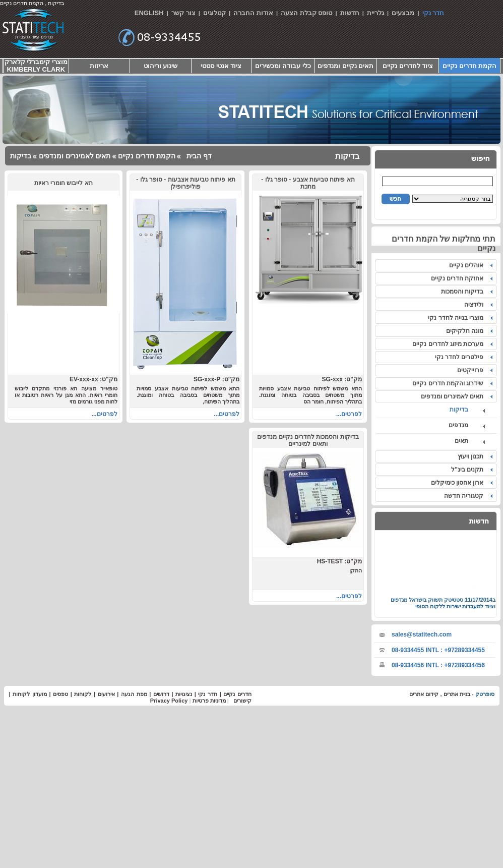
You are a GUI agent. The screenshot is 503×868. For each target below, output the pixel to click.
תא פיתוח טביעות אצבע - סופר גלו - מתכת (308, 183)
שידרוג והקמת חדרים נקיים (450, 383)
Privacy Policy (169, 701)
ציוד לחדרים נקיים (408, 66)
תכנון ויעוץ (472, 456)
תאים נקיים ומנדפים (345, 66)
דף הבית (198, 156)
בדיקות (466, 410)
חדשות (350, 13)
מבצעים (403, 13)
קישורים (242, 701)
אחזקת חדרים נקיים (459, 278)
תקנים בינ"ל (469, 470)
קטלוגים (214, 13)
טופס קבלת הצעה (306, 13)
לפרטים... (349, 414)
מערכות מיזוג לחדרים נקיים (450, 344)
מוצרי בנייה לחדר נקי (457, 318)
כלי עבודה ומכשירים (283, 66)
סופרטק (485, 694)
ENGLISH (149, 13)
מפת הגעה (134, 694)
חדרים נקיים (237, 694)
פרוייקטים (472, 370)
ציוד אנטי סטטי (221, 66)
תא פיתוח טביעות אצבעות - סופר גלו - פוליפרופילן (185, 183)
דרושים (161, 694)
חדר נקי (433, 13)
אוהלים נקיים (468, 265)
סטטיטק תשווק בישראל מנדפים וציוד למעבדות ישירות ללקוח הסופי (443, 607)
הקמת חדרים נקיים (469, 66)
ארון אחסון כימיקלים (459, 483)
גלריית (375, 13)
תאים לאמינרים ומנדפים (454, 396)
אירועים (106, 694)
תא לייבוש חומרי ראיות (64, 183)
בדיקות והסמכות (464, 292)
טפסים (60, 694)
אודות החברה (253, 13)
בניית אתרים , (454, 694)
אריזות (99, 66)
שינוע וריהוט (161, 66)
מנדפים (465, 425)
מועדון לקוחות (30, 694)
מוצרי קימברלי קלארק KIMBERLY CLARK (36, 66)
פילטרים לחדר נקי (461, 357)
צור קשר (183, 13)
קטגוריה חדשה (465, 496)
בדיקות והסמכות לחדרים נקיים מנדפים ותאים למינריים (308, 440)
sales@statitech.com (422, 634)
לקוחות (83, 694)
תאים (468, 441)
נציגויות (184, 694)
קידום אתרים (424, 694)
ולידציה (476, 305)
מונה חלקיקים (466, 331)
